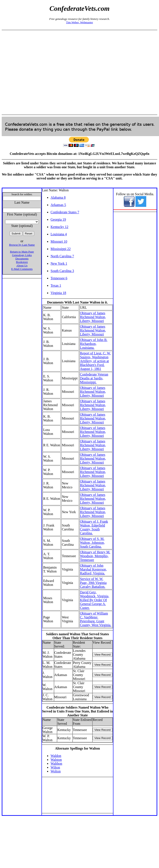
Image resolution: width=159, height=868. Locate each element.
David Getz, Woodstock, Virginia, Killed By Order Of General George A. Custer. (95, 600)
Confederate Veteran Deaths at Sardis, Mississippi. (94, 378)
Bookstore (22, 262)
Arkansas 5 (58, 205)
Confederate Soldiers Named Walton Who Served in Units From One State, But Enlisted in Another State (77, 711)
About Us (22, 265)
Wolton (56, 771)
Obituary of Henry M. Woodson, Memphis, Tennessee (95, 556)
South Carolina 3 (62, 271)
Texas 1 (56, 285)
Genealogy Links (22, 255)
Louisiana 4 (59, 234)
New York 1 (59, 263)
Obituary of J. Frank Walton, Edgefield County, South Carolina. (94, 527)
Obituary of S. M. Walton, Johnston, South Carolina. (92, 543)
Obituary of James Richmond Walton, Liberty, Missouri (93, 317)
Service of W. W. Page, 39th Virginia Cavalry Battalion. (93, 583)
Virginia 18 (58, 293)
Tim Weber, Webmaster (80, 22)
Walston (56, 760)
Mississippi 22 (61, 249)
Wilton (55, 767)
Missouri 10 (59, 241)
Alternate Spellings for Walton (78, 748)
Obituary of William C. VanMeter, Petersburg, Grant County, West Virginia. (96, 619)
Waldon (56, 756)
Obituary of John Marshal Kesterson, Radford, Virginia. (93, 569)
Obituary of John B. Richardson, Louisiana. (94, 344)
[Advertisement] (79, 72)
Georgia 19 (58, 219)
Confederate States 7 (65, 212)
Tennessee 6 (59, 278)
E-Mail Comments (22, 269)
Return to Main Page (22, 252)
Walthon (56, 763)
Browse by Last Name (22, 245)
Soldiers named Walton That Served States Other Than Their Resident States (77, 636)
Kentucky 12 (59, 227)
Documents (22, 259)
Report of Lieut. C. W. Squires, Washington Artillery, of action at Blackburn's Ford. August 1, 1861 (95, 361)
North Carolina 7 (62, 256)
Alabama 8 (58, 197)
